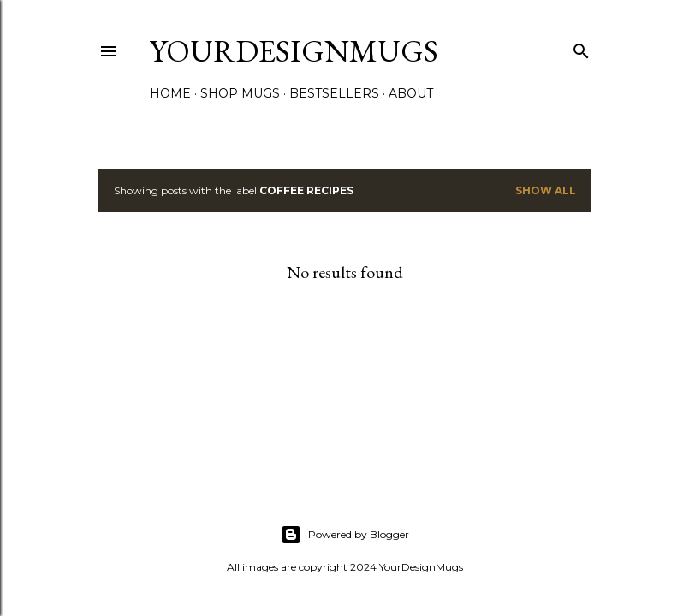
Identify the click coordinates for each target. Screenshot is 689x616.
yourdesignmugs (294, 51)
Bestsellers (334, 93)
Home (170, 93)
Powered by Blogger (345, 535)
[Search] (581, 47)
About (411, 93)
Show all (546, 190)
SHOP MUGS (240, 93)
